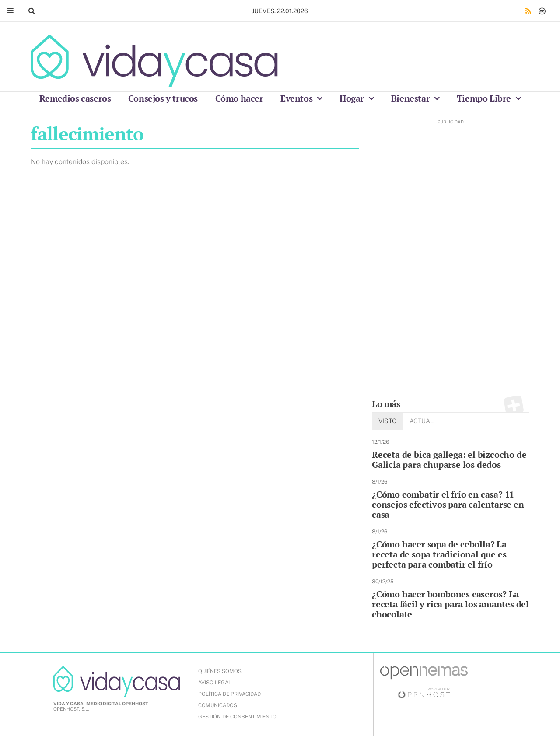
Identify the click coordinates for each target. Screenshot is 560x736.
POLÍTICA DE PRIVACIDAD (229, 694)
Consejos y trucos (163, 98)
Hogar (353, 98)
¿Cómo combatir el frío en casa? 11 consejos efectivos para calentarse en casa (448, 504)
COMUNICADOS (218, 705)
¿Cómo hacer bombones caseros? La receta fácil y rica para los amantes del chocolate (450, 604)
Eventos (297, 98)
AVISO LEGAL (215, 683)
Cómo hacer (239, 98)
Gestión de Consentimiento (237, 717)
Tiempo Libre (485, 98)
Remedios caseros (75, 98)
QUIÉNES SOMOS (220, 671)
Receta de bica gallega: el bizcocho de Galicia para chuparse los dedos (449, 459)
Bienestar (411, 98)
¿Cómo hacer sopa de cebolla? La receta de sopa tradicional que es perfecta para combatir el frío (439, 554)
